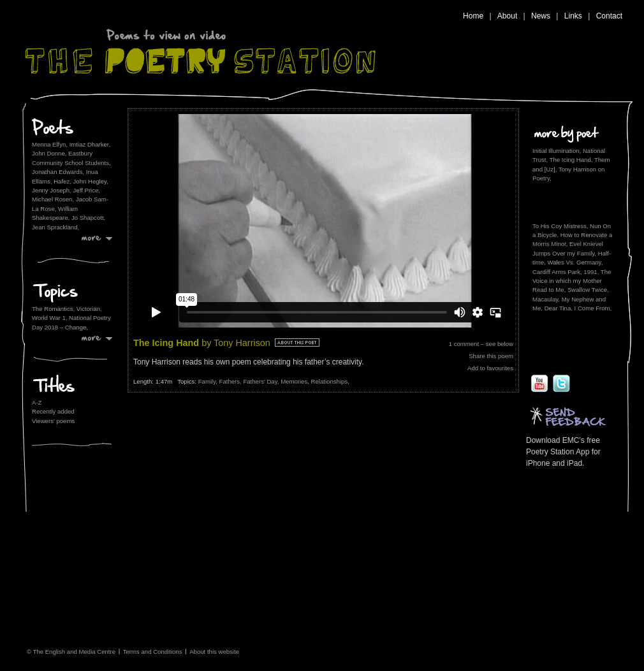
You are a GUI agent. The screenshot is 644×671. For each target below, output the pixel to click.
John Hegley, (91, 181)
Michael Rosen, (53, 199)
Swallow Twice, (588, 290)
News (541, 16)
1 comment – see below (481, 344)
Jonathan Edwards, (58, 172)
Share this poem (491, 356)
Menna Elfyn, (50, 144)
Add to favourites (490, 368)
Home (473, 16)
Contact (609, 16)
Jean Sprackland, (55, 227)
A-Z (37, 402)
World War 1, (50, 318)
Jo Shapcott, (88, 218)
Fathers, (231, 381)
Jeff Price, (87, 190)
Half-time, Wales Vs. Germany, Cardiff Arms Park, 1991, (572, 263)
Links (573, 16)
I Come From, (593, 308)
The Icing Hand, (571, 160)
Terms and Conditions (153, 651)
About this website (214, 651)
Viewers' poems (53, 421)
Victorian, (89, 309)
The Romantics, (54, 309)
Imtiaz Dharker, (90, 144)
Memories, (296, 381)
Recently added (53, 411)
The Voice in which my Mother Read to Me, (572, 281)
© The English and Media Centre (71, 651)
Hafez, (62, 181)
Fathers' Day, (262, 381)
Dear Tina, (559, 308)
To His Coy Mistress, (560, 226)
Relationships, (330, 381)
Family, (209, 381)
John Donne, (49, 153)
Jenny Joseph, (52, 190)
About (507, 16)
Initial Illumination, (557, 151)
